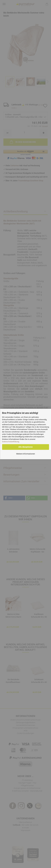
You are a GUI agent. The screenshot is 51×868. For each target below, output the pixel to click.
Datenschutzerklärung (11, 442)
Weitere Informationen (26, 454)
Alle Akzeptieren (26, 447)
